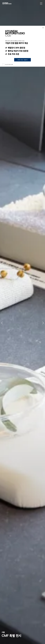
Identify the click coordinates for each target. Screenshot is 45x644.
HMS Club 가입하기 (22, 60)
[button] (4, 322)
